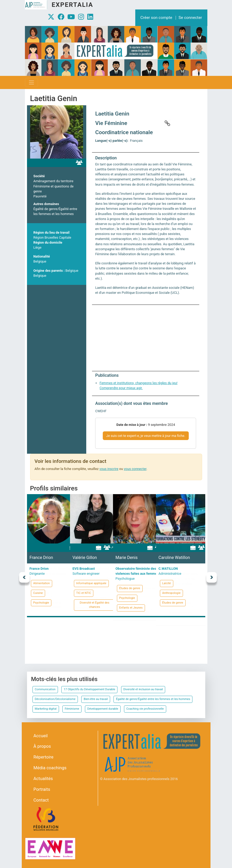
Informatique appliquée (91, 583)
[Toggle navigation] (31, 82)
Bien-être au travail (96, 699)
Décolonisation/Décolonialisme (55, 699)
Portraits (42, 789)
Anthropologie (171, 593)
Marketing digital (46, 709)
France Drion (41, 558)
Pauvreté (40, 196)
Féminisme (72, 709)
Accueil (41, 736)
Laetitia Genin (112, 114)
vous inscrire (109, 469)
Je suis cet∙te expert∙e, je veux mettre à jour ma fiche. (146, 436)
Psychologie (41, 603)
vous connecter (135, 469)
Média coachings (50, 768)
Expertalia (72, 5)
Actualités (43, 779)
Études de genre (130, 588)
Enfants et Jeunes (131, 608)
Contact (41, 800)
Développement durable (103, 709)
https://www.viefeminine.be (167, 123)
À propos (42, 746)
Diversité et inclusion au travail (143, 689)
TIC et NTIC (84, 593)
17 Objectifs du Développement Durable (89, 689)
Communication (45, 689)
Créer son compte (156, 18)
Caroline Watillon (174, 558)
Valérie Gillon (85, 558)
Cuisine (38, 593)
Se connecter (190, 18)
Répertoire (44, 757)
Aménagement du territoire (53, 181)
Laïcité (167, 583)
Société (39, 176)
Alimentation (42, 583)
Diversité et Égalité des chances (95, 605)
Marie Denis (127, 558)
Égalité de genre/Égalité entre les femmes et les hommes (153, 699)
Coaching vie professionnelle (145, 709)
